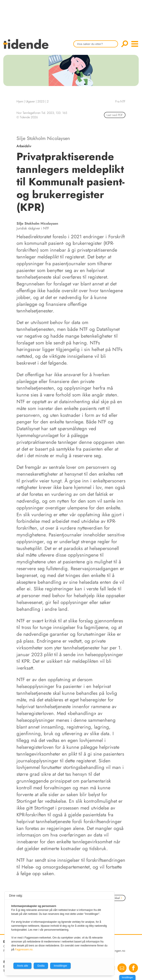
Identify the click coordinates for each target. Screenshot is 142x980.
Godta (41, 966)
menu (135, 44)
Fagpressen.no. (24, 950)
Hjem (20, 101)
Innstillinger (127, 977)
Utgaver (30, 101)
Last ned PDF (115, 115)
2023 (41, 101)
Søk (125, 44)
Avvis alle (22, 966)
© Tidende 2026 (27, 117)
